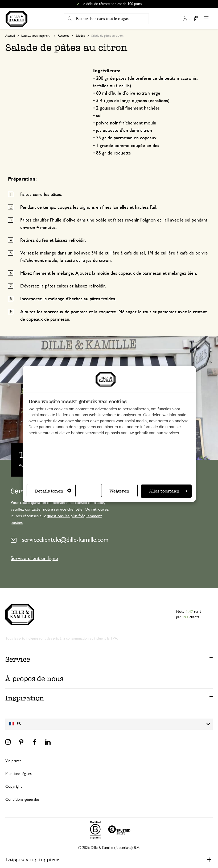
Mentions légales (18, 774)
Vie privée (13, 761)
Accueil (10, 36)
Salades (80, 36)
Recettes (63, 36)
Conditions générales (22, 800)
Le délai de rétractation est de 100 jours (112, 4)
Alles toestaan (168, 491)
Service (18, 659)
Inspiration (25, 698)
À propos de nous (34, 679)
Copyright (14, 786)
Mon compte (185, 19)
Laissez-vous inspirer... (36, 36)
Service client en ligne (34, 558)
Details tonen (53, 491)
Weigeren (119, 491)
